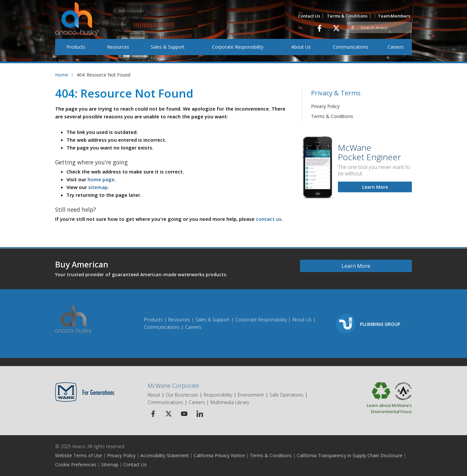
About (154, 395)
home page (101, 179)
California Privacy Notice (219, 455)
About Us (301, 47)
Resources (118, 47)
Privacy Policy (325, 106)
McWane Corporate (173, 386)
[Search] (385, 28)
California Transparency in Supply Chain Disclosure (350, 455)
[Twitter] (336, 28)
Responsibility (218, 395)
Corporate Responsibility (238, 47)
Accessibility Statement (165, 455)
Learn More (375, 187)
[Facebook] (319, 28)
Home (62, 75)
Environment (251, 395)
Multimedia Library (230, 402)
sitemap (98, 187)
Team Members (392, 16)
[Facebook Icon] (153, 414)
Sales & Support (168, 47)
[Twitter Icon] (168, 414)
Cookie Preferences (76, 464)
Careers (396, 47)
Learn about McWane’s (372, 408)
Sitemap (110, 464)
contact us (269, 219)
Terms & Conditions (347, 16)
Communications (351, 47)
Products (76, 47)
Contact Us (309, 16)
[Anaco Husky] (77, 24)
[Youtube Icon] (184, 414)
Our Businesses (182, 395)
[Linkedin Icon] (200, 414)
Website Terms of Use (79, 455)
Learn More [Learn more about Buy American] (356, 266)
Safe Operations (287, 395)
